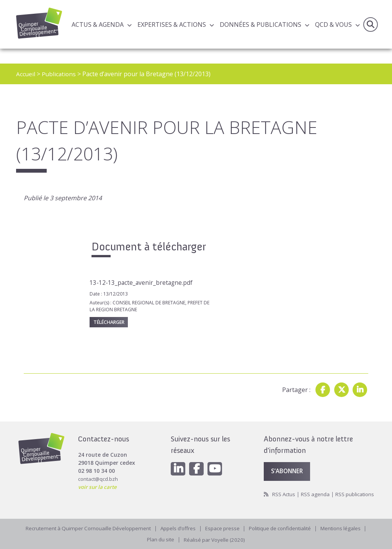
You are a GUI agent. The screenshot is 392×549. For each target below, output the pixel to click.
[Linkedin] (178, 459)
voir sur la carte (99, 477)
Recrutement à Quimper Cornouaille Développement (84, 527)
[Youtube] (217, 459)
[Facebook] (198, 459)
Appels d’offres (177, 527)
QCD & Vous (333, 25)
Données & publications (261, 25)
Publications (60, 74)
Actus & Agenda (98, 25)
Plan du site (159, 539)
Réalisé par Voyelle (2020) (215, 539)
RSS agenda (318, 485)
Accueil (26, 74)
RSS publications (284, 493)
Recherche (370, 25)
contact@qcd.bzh (99, 469)
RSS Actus (285, 485)
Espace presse (223, 527)
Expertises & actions (172, 25)
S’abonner (288, 462)
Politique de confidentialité (283, 527)
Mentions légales (346, 527)
